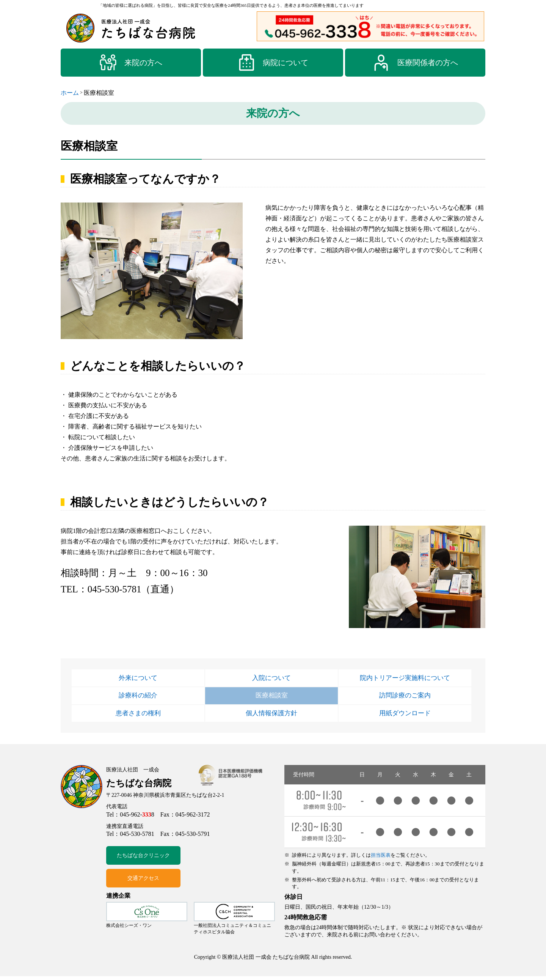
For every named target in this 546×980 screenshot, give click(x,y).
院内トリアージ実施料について (405, 678)
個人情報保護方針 (271, 716)
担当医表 (381, 859)
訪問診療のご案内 (405, 697)
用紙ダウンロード (405, 716)
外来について (138, 678)
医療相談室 (271, 697)
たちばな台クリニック (143, 859)
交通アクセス (143, 882)
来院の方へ (131, 63)
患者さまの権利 (138, 716)
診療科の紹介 (138, 697)
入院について (271, 678)
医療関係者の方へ (415, 63)
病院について (273, 63)
